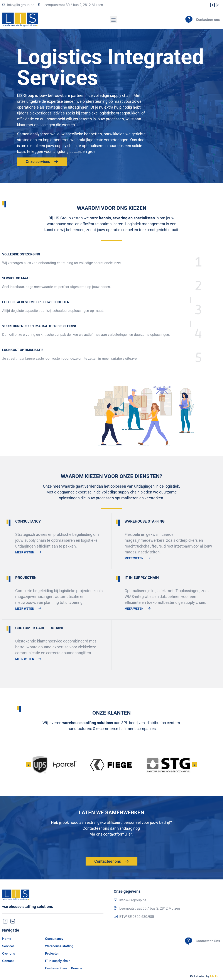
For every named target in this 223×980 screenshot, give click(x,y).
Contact (8, 961)
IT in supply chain (58, 961)
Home (7, 939)
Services (8, 946)
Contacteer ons (208, 20)
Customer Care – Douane (64, 968)
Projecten (52, 954)
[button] (113, 20)
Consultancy (54, 939)
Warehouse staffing (59, 946)
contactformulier (117, 834)
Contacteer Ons (208, 941)
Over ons (9, 954)
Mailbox (215, 976)
